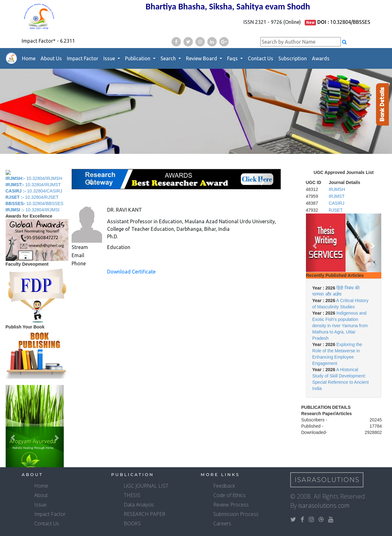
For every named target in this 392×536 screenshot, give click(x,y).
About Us (51, 58)
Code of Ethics (229, 495)
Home (29, 58)
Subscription (293, 58)
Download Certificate (131, 272)
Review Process (231, 505)
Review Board (202, 58)
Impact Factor (83, 58)
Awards (321, 58)
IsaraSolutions (327, 480)
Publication (138, 58)
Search (169, 58)
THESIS (132, 495)
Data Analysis (139, 505)
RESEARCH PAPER (144, 514)
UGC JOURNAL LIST (146, 486)
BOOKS (132, 523)
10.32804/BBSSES (350, 22)
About (41, 495)
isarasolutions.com (324, 505)
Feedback (224, 486)
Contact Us (261, 58)
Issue (110, 58)
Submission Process (236, 514)
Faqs (233, 58)
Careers (222, 523)
